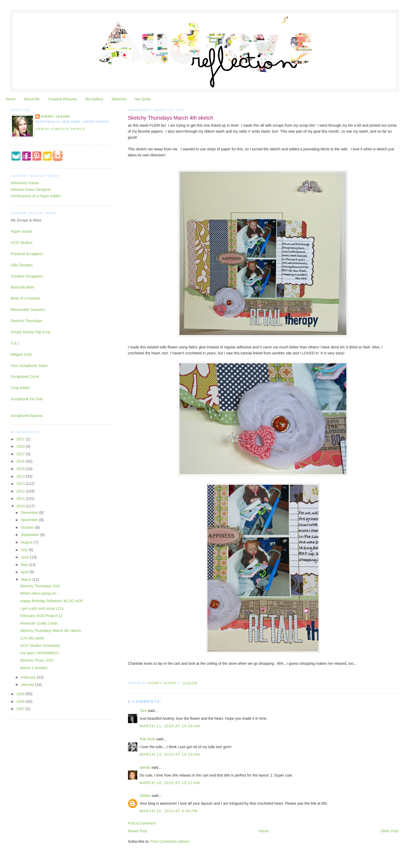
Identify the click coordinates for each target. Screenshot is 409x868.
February (29, 677)
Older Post (390, 831)
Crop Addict (20, 388)
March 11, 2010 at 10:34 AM (170, 726)
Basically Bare (23, 287)
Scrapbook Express (27, 416)
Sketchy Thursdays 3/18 (40, 586)
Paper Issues (22, 231)
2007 (21, 709)
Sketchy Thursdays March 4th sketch (51, 631)
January (28, 685)
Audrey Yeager (55, 116)
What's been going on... (40, 593)
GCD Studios (22, 243)
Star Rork (147, 739)
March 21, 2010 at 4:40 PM (169, 811)
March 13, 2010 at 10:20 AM (170, 754)
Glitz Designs (22, 265)
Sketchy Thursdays (26, 321)
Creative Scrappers (27, 276)
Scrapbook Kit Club (27, 399)
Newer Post (137, 831)
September (31, 535)
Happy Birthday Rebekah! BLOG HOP (52, 601)
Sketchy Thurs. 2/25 (37, 660)
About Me (32, 99)
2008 (21, 701)
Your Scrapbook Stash (29, 366)
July (25, 550)
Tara (143, 711)
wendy (145, 767)
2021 (21, 439)
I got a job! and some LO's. (42, 608)
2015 (21, 469)
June (25, 557)
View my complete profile (60, 129)
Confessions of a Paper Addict (36, 196)
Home (10, 99)
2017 (21, 454)
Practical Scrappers (27, 254)
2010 (21, 506)
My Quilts (143, 99)
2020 (21, 446)
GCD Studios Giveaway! (40, 645)
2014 (21, 476)
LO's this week (32, 638)
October (28, 527)
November (30, 520)
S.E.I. (15, 343)
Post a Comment (142, 823)
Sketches (119, 99)
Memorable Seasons (28, 310)
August (27, 542)
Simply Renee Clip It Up (31, 332)
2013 (21, 484)
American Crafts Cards (39, 623)
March (27, 580)
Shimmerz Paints (25, 183)
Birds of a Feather (26, 298)
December (30, 513)
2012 (21, 491)
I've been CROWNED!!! (40, 653)
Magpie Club (21, 354)
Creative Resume (62, 99)
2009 (21, 694)
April (25, 572)
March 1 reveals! (34, 668)
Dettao (145, 796)
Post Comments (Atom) (170, 841)
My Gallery (94, 99)
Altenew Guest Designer (31, 189)
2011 (21, 498)
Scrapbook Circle (25, 377)
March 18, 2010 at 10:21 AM (170, 783)
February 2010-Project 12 (41, 616)
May (25, 565)
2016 (21, 461)
